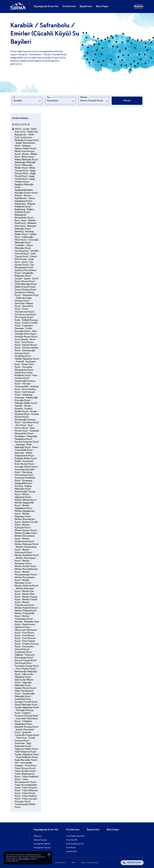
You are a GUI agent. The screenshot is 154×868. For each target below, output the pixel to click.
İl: (15, 97)
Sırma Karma (71, 848)
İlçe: (49, 97)
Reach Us (139, 6)
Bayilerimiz (86, 6)
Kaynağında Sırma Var (46, 6)
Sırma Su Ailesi (72, 852)
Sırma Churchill (72, 840)
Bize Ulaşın (102, 6)
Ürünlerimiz (69, 6)
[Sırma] (18, 9)
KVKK (74, 863)
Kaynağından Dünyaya (42, 848)
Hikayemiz (38, 836)
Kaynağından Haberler (42, 844)
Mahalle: (84, 97)
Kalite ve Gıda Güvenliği (90, 863)
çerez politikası (24, 859)
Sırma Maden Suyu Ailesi (75, 836)
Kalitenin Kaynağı (40, 840)
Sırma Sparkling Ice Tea (75, 844)
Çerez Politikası (60, 863)
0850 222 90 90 (134, 863)
